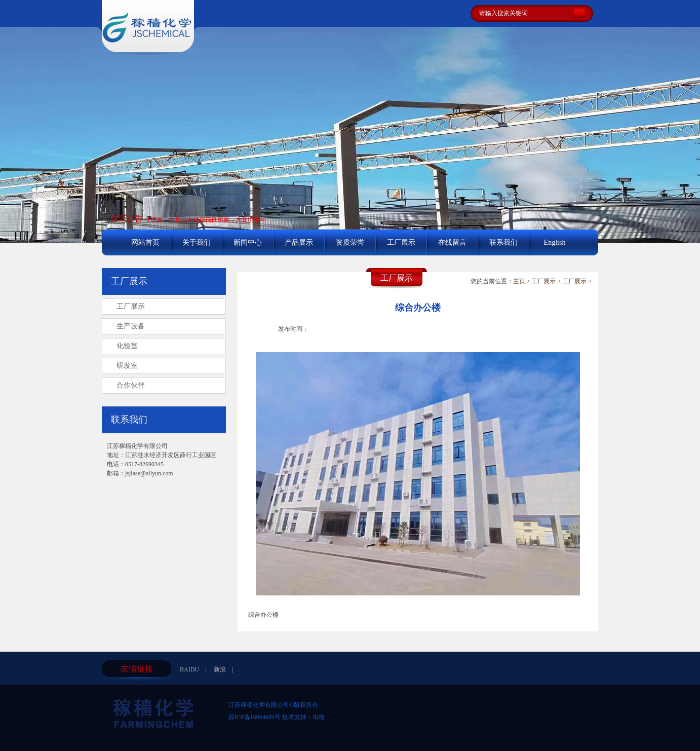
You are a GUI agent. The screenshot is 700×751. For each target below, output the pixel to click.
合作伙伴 (131, 385)
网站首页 (145, 242)
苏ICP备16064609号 (255, 717)
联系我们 (503, 242)
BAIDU (189, 669)
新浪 (220, 669)
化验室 (127, 346)
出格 (319, 717)
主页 (519, 281)
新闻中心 (248, 242)
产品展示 (299, 242)
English (555, 242)
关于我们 (197, 242)
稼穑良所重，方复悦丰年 (167, 220)
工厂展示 (401, 242)
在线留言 (452, 242)
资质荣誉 (350, 242)
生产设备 (131, 326)
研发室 (127, 366)
